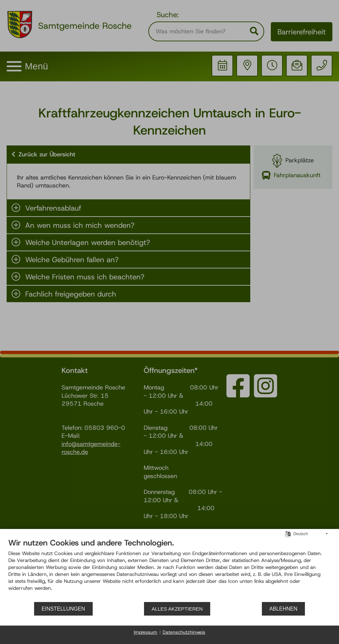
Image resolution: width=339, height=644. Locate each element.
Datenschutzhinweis (184, 632)
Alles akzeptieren (177, 609)
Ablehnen (284, 609)
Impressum (145, 632)
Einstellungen (63, 609)
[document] (169, 570)
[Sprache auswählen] (288, 534)
